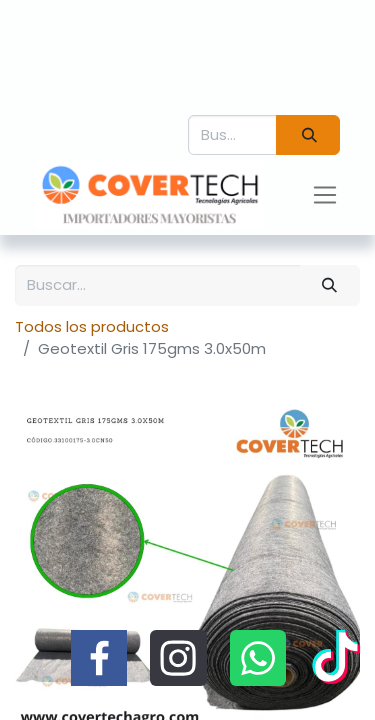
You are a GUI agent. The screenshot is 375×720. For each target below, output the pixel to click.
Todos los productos (92, 326)
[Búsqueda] (308, 135)
